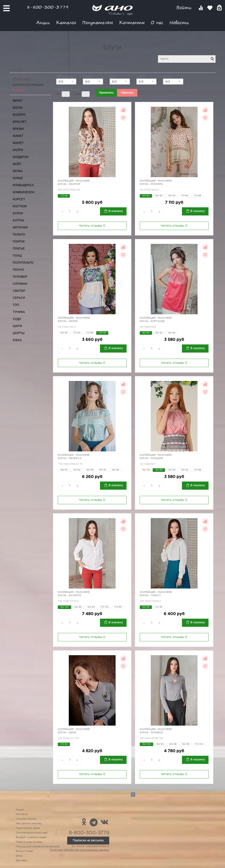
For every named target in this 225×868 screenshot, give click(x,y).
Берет (18, 101)
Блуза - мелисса (70, 458)
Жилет (18, 143)
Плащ (17, 256)
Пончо (18, 270)
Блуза (18, 108)
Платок (19, 241)
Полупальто (23, 263)
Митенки (20, 227)
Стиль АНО (22, 80)
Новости (179, 22)
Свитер (19, 291)
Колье (18, 178)
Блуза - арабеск (151, 733)
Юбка (17, 340)
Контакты (132, 22)
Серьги (19, 298)
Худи (17, 319)
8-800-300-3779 (48, 7)
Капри (18, 150)
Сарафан (20, 284)
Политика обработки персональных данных (79, 850)
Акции (43, 22)
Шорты (19, 333)
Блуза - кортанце (152, 321)
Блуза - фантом (69, 184)
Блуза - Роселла (151, 184)
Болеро (19, 115)
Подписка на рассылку (88, 840)
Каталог (66, 22)
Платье (19, 248)
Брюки (18, 129)
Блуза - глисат (150, 596)
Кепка (18, 171)
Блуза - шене (67, 733)
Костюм (20, 206)
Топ (16, 305)
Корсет (19, 199)
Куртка (18, 220)
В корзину (116, 211)
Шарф (17, 326)
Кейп (17, 164)
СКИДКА (19, 91)
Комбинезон (24, 192)
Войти (185, 8)
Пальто (19, 234)
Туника (19, 312)
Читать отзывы (92, 226)
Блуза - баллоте (69, 596)
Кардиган (21, 157)
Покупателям (98, 22)
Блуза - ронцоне (151, 458)
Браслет (20, 122)
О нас (157, 22)
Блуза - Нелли (68, 321)
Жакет (18, 136)
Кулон (18, 213)
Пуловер (20, 277)
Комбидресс (24, 185)
